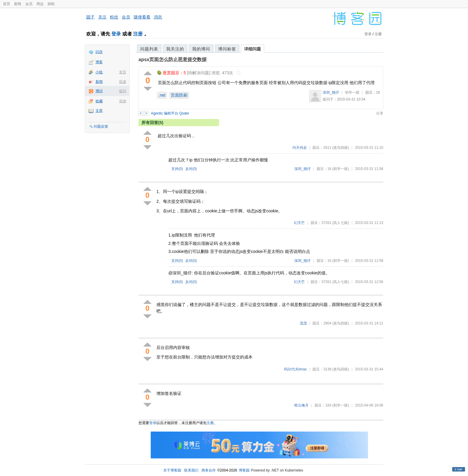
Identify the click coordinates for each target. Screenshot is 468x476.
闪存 (99, 52)
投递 (123, 82)
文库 (99, 111)
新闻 (18, 4)
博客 (99, 62)
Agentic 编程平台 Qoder (170, 113)
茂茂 (303, 323)
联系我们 (191, 470)
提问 (123, 91)
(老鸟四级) (341, 148)
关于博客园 (172, 470)
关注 (102, 17)
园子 (90, 17)
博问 (99, 91)
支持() (177, 169)
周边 (40, 4)
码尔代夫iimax (295, 369)
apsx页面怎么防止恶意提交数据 (173, 59)
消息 (158, 17)
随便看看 (142, 17)
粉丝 (114, 17)
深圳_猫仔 (331, 92)
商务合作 (209, 470)
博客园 (244, 470)
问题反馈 (101, 126)
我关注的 (175, 49)
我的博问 (201, 49)
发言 (123, 72)
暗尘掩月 (301, 405)
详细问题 (253, 49)
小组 (99, 72)
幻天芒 (299, 223)
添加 (123, 101)
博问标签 (227, 49)
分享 (380, 113)
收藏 (99, 101)
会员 (29, 4)
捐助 (51, 4)
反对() (191, 169)
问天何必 (300, 148)
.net (162, 95)
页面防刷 (179, 95)
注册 (138, 34)
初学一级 (352, 92)
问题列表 (149, 49)
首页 (7, 4)
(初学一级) (341, 169)
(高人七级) (341, 223)
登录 (116, 34)
